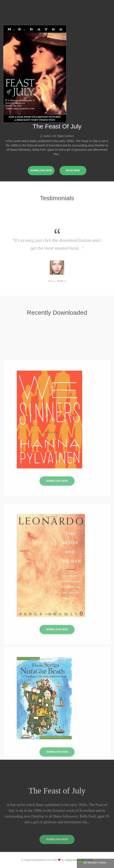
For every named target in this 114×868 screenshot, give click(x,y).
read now (73, 170)
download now (41, 170)
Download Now (57, 527)
